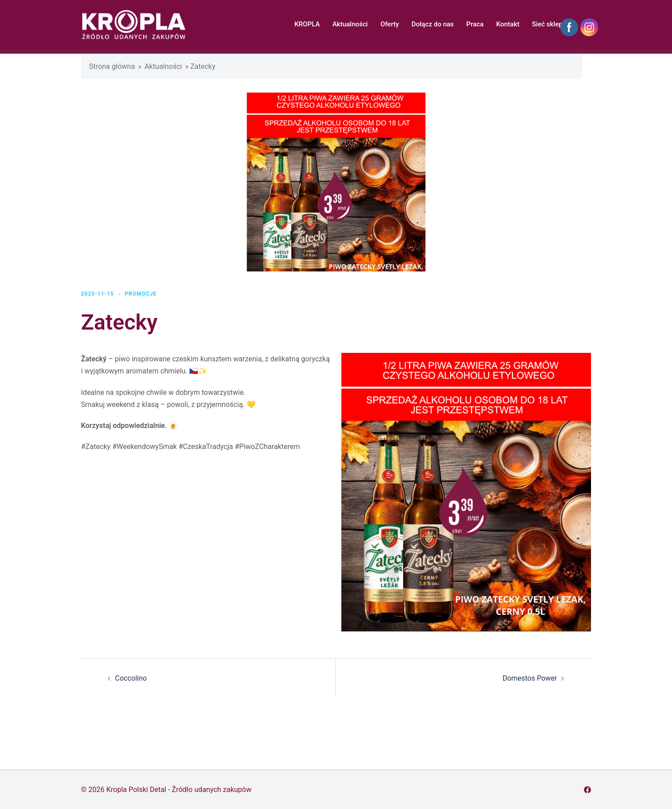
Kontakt (508, 24)
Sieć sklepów (552, 24)
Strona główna (112, 66)
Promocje (141, 294)
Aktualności (350, 24)
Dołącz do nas (433, 24)
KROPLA (307, 24)
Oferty (390, 24)
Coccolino (131, 678)
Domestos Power (530, 678)
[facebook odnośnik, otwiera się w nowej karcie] (587, 790)
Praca (475, 24)
